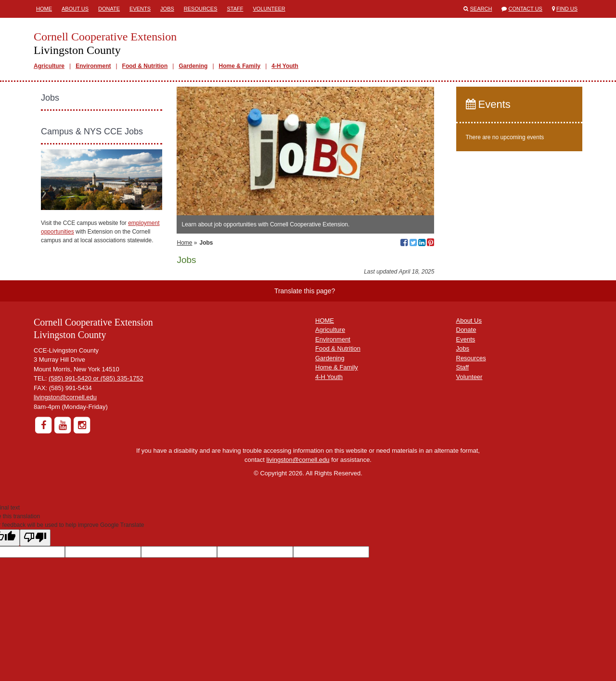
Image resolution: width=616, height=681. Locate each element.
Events (140, 9)
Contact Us (525, 9)
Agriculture (49, 66)
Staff (235, 9)
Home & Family (240, 66)
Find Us (567, 9)
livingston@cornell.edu (65, 397)
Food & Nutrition (145, 66)
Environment (93, 66)
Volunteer (269, 9)
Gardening (193, 66)
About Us (75, 9)
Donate (109, 9)
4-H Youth (285, 66)
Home (44, 9)
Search (481, 9)
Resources (201, 9)
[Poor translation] (35, 538)
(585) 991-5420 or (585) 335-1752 (96, 378)
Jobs (167, 9)
